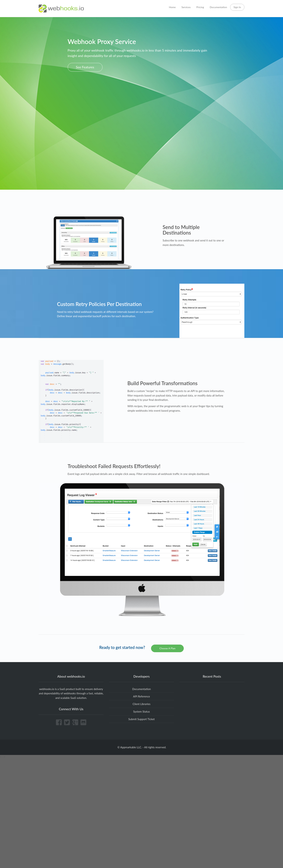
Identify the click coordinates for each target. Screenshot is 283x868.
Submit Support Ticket (141, 719)
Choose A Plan (167, 648)
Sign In (237, 7)
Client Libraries (142, 704)
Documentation (218, 7)
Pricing (200, 7)
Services (186, 7)
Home (172, 7)
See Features (85, 67)
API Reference (141, 696)
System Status (141, 711)
